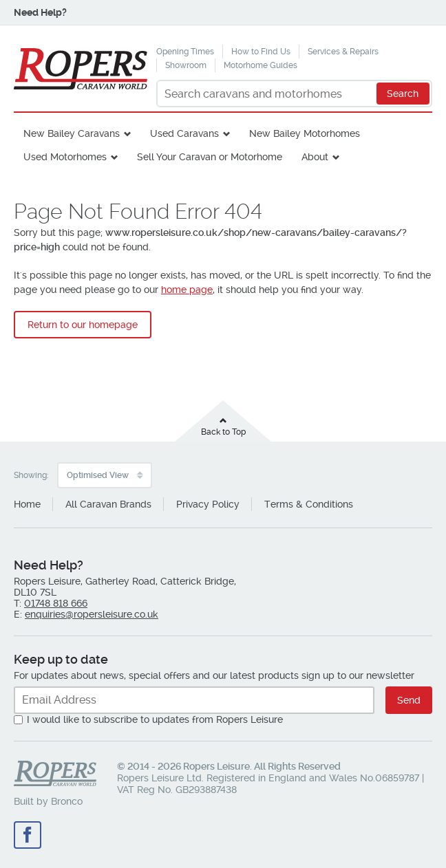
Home (27, 504)
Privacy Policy (208, 504)
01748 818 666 (56, 603)
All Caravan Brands (108, 504)
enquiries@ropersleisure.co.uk (92, 614)
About (315, 157)
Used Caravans (184, 133)
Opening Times (185, 52)
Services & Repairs (343, 52)
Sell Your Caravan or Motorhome (210, 157)
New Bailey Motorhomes (305, 133)
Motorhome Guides (261, 65)
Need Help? (40, 12)
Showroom (186, 65)
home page (187, 290)
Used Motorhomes (65, 157)
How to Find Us (261, 52)
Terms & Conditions (309, 504)
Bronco (67, 801)
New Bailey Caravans (72, 133)
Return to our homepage (83, 325)
